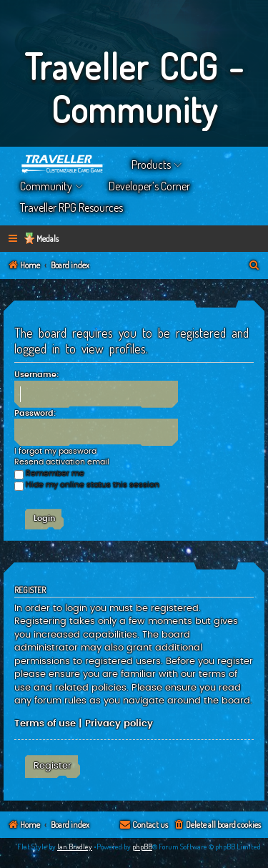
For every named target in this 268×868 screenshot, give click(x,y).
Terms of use (45, 723)
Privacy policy (119, 723)
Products (151, 165)
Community (46, 186)
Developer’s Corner (149, 186)
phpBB (142, 847)
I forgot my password (55, 451)
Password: (35, 413)
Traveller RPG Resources (71, 208)
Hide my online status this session (87, 485)
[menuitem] (254, 266)
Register (53, 766)
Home (63, 165)
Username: (36, 375)
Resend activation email (62, 462)
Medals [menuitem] (48, 239)
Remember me (49, 473)
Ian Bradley (75, 847)
